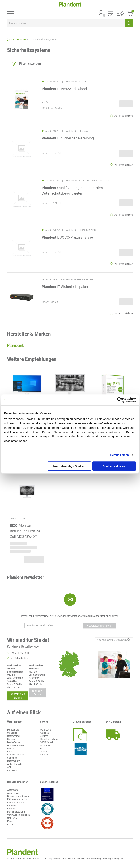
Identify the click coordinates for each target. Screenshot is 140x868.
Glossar (44, 752)
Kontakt (44, 755)
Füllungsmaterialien (17, 799)
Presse (11, 749)
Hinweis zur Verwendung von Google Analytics (100, 859)
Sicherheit (12, 758)
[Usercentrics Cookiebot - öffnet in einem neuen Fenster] (120, 400)
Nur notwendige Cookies (69, 466)
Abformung (13, 790)
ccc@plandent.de (19, 658)
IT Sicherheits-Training (68, 138)
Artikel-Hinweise (15, 764)
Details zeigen (119, 455)
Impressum (13, 770)
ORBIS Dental (46, 742)
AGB (9, 767)
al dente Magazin (16, 755)
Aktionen (44, 733)
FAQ (42, 749)
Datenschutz (13, 761)
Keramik (11, 809)
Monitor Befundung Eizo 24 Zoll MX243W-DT (25, 531)
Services (11, 739)
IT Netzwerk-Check (65, 89)
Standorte (12, 733)
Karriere (11, 752)
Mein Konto (46, 730)
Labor (10, 824)
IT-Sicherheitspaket (65, 287)
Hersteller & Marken (50, 739)
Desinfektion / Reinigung (19, 796)
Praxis (10, 821)
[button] (110, 14)
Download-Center (16, 745)
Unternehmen (14, 736)
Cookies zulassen (114, 466)
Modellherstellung (16, 812)
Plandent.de (13, 730)
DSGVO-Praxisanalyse (67, 237)
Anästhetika (13, 793)
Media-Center (14, 742)
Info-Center (45, 745)
